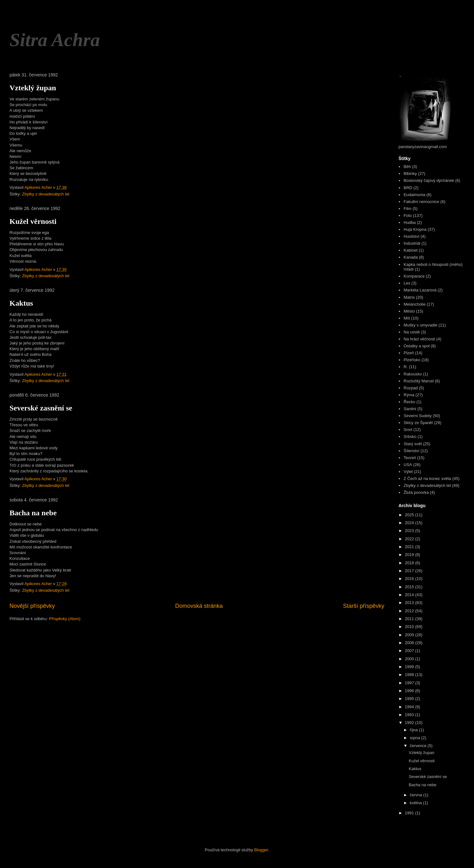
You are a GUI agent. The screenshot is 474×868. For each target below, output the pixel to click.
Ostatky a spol (416, 346)
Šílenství (411, 451)
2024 (410, 523)
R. (406, 367)
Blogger (261, 850)
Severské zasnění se (41, 408)
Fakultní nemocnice (421, 202)
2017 (410, 571)
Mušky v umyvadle (420, 325)
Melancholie (414, 304)
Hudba (410, 222)
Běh (407, 167)
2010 (410, 627)
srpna (416, 738)
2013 (410, 603)
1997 (410, 683)
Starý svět (413, 444)
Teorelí (410, 458)
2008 (410, 643)
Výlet (408, 472)
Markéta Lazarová (420, 290)
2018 (410, 563)
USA (408, 465)
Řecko (409, 402)
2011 (410, 619)
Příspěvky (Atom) (65, 619)
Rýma (409, 395)
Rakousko (413, 374)
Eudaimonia (414, 195)
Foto (408, 216)
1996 (410, 691)
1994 (410, 707)
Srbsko (410, 437)
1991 (410, 813)
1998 (410, 675)
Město (409, 311)
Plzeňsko (412, 360)
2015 (410, 587)
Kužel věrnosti (33, 221)
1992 (410, 723)
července (419, 746)
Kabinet (410, 250)
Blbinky (410, 174)
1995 (410, 699)
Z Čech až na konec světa (427, 479)
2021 (410, 547)
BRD (408, 188)
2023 (410, 531)
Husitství (411, 236)
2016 (410, 579)
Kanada (411, 257)
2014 (410, 595)
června (417, 795)
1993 (410, 715)
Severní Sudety (418, 416)
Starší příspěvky (364, 606)
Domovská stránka (199, 606)
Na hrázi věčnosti (419, 339)
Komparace (414, 276)
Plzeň (409, 353)
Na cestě (412, 332)
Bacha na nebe (33, 513)
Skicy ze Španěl (418, 423)
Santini (410, 409)
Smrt (408, 430)
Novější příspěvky (32, 606)
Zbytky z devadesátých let (46, 194)
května (416, 803)
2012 (410, 611)
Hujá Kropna (415, 229)
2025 (410, 515)
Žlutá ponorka (416, 492)
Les (407, 283)
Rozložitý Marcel (419, 381)
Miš (407, 318)
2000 (410, 659)
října (414, 730)
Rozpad (411, 388)
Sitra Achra (55, 40)
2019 (410, 555)
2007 (410, 651)
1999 (410, 667)
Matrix (409, 297)
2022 (410, 539)
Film (407, 209)
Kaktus (21, 303)
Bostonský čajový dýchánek (429, 180)
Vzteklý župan (33, 88)
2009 (410, 635)
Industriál (412, 243)
